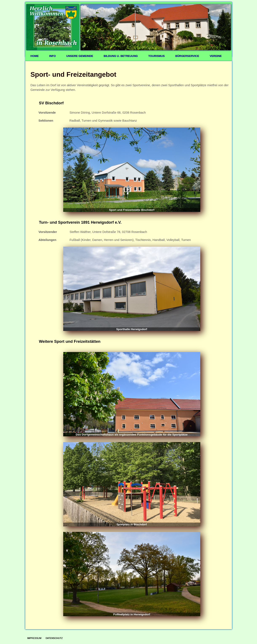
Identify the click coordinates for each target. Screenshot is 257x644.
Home (35, 56)
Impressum (34, 638)
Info (53, 56)
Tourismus (156, 56)
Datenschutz (54, 638)
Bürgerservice (187, 56)
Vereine (216, 56)
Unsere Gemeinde (80, 56)
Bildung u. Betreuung (121, 56)
